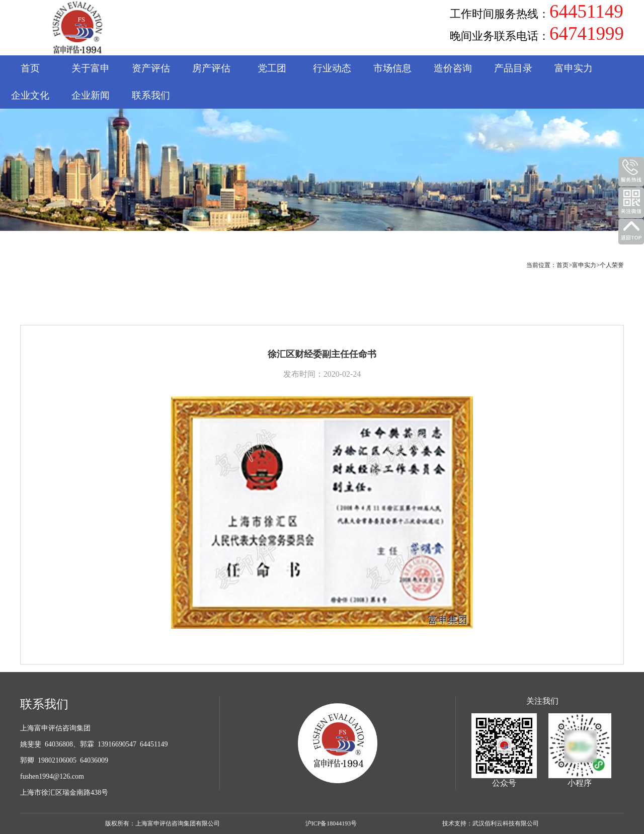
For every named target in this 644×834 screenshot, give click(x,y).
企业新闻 (91, 95)
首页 (30, 68)
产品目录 (513, 68)
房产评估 (211, 68)
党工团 (272, 68)
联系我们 (151, 95)
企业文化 (30, 95)
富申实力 (574, 68)
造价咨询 (453, 68)
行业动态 (332, 68)
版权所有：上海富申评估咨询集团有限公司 (163, 823)
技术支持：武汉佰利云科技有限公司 (491, 823)
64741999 (587, 34)
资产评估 (151, 68)
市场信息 (392, 68)
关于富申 (91, 68)
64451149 (586, 12)
